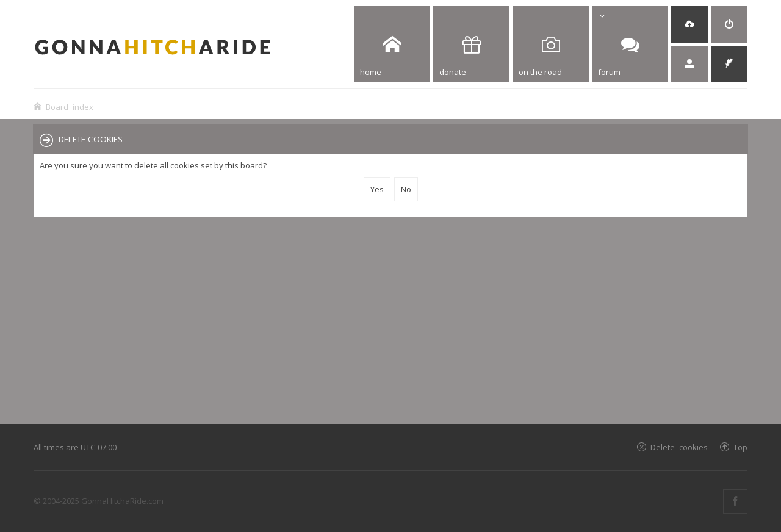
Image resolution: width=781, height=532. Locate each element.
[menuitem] (689, 24)
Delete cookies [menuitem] (679, 447)
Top (740, 447)
